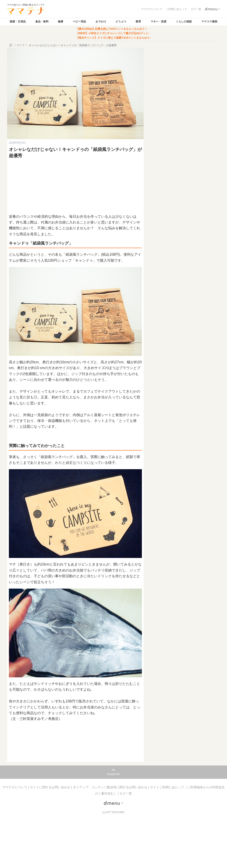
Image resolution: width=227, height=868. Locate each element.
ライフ (21, 45)
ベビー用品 (79, 22)
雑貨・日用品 (18, 22)
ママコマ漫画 (209, 22)
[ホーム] (11, 45)
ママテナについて (15, 787)
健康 (61, 22)
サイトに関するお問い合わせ (51, 787)
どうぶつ (121, 22)
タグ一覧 (126, 793)
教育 (138, 22)
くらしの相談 (184, 22)
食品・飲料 (42, 22)
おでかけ (101, 22)
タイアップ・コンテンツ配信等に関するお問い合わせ (111, 787)
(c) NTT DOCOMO (113, 812)
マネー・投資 (159, 22)
